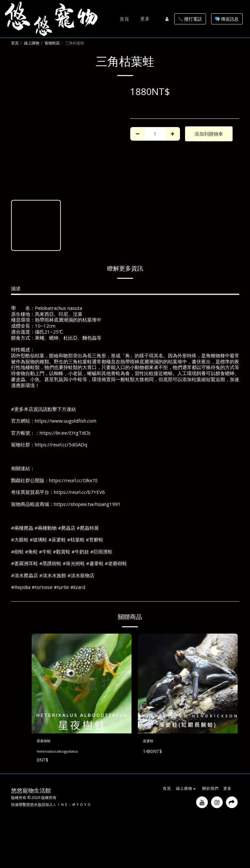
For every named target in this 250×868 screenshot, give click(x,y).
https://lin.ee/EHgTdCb (65, 433)
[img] (82, 683)
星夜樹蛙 (46, 742)
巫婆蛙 (150, 742)
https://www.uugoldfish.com (66, 421)
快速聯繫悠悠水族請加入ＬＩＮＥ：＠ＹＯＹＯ (51, 806)
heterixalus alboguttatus (58, 753)
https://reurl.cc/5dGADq (61, 444)
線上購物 (32, 43)
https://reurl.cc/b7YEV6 (79, 492)
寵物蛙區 (52, 43)
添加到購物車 (209, 134)
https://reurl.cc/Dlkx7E (74, 480)
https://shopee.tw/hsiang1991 (87, 504)
